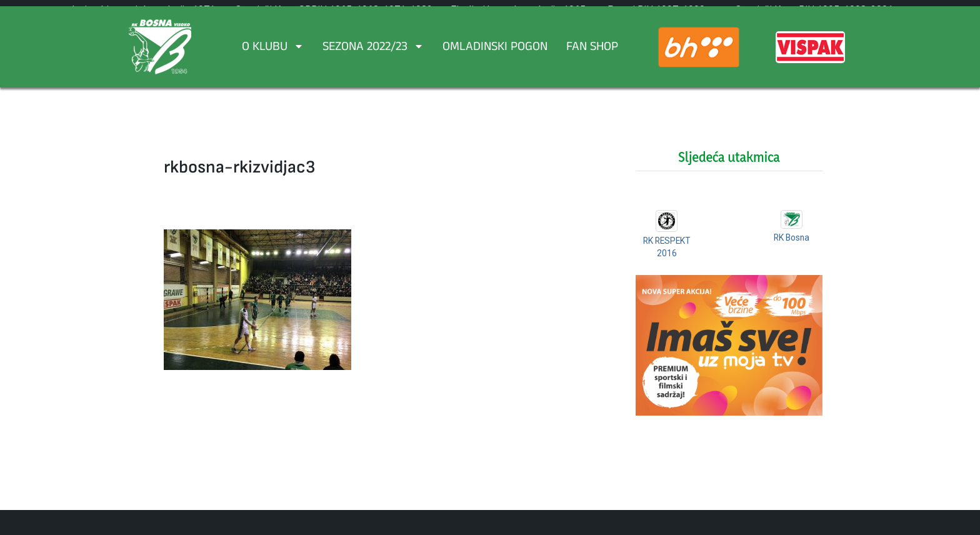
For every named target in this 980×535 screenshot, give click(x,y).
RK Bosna (791, 237)
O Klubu (273, 48)
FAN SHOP (592, 48)
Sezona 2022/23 (373, 48)
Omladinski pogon (495, 48)
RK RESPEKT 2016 (667, 253)
